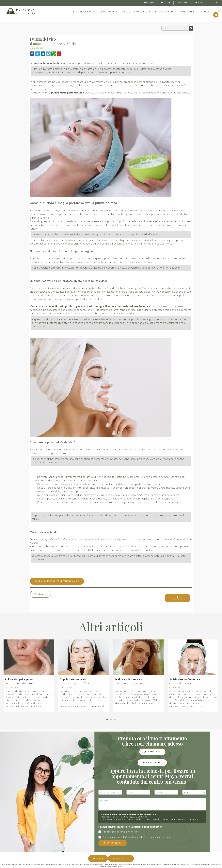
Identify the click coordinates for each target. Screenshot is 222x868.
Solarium (167, 12)
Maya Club (149, 3)
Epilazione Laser (84, 12)
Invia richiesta (113, 843)
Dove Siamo (183, 3)
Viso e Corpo (108, 12)
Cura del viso (37, 48)
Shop (205, 12)
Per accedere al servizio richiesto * (119, 832)
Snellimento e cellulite (139, 12)
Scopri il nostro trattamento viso (57, 581)
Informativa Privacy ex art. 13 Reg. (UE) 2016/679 (124, 817)
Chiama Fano (152, 752)
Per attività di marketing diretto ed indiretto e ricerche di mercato (135, 837)
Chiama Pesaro (152, 762)
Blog (165, 3)
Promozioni (186, 12)
